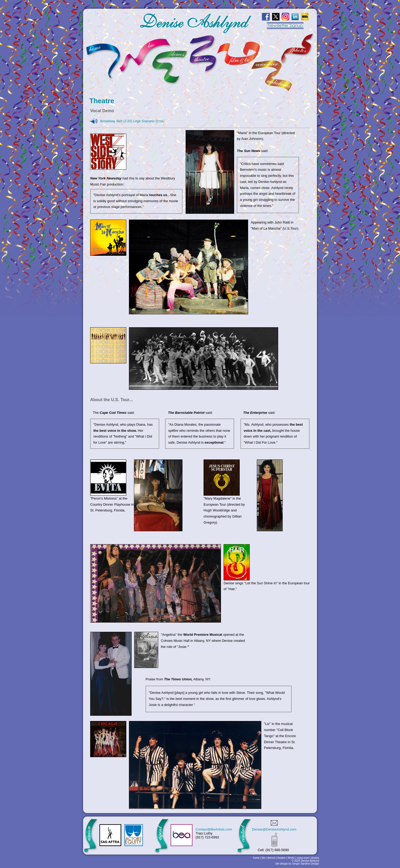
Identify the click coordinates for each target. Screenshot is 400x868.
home (256, 858)
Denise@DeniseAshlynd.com (274, 829)
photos (315, 858)
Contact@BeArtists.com (214, 829)
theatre (281, 858)
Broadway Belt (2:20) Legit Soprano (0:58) (132, 121)
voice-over (303, 858)
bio (263, 858)
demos (271, 858)
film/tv (291, 858)
